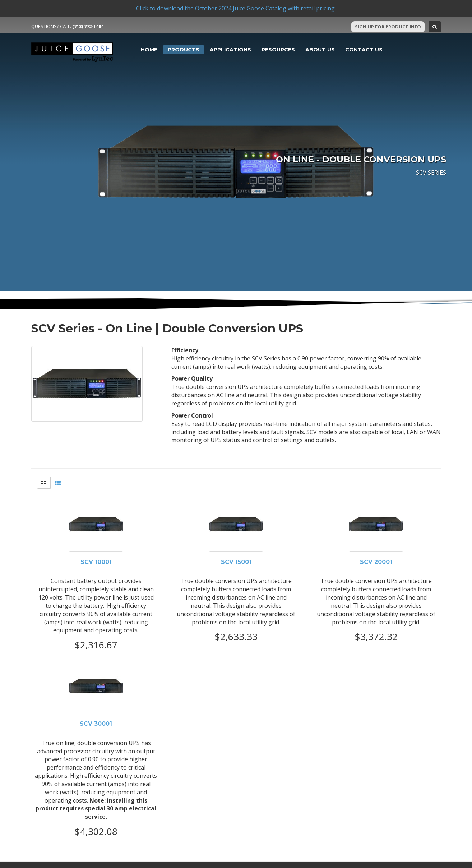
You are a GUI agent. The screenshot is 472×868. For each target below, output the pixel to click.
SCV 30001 (96, 724)
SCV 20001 (376, 562)
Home (149, 50)
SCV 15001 (236, 562)
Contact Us (364, 50)
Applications (230, 50)
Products (184, 50)
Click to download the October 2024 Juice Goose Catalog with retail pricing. (236, 8)
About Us (320, 50)
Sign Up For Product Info (388, 27)
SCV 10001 (96, 562)
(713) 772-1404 (88, 26)
